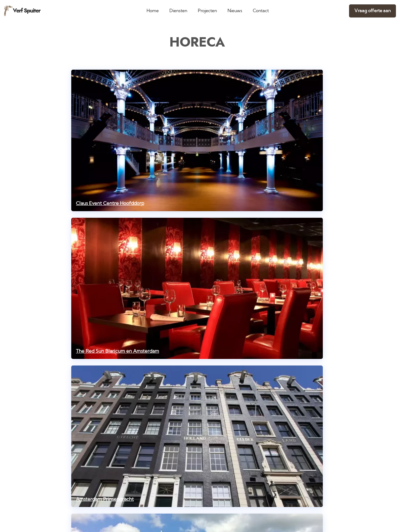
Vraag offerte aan (372, 11)
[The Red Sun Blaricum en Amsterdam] (197, 288)
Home (153, 11)
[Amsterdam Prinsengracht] (197, 436)
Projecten (207, 11)
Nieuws (235, 11)
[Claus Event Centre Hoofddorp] (197, 140)
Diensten (178, 11)
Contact (261, 11)
